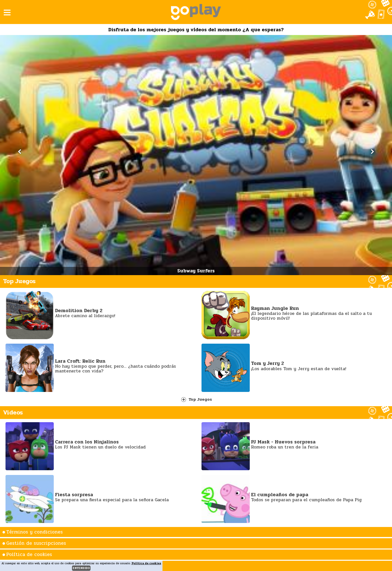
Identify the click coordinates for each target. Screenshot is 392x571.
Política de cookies (29, 554)
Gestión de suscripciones (36, 543)
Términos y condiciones (34, 532)
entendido (81, 568)
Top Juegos (197, 399)
